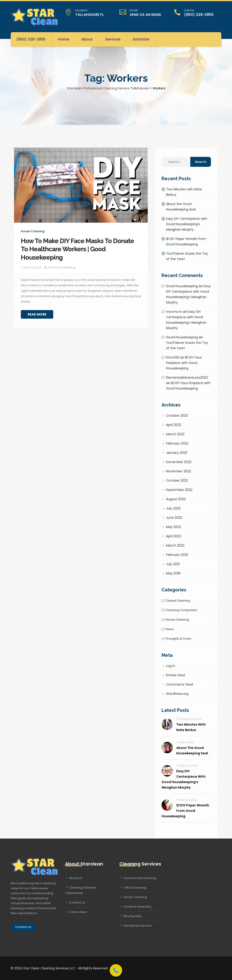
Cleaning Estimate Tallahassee (80, 890)
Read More (37, 314)
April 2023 (174, 425)
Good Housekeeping (62, 267)
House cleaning (33, 231)
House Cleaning (135, 897)
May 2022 (174, 527)
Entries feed (175, 675)
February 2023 (177, 443)
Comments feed (179, 684)
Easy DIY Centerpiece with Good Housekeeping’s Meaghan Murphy (187, 224)
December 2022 (179, 462)
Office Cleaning (135, 888)
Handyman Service (138, 926)
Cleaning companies (181, 610)
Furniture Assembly (137, 907)
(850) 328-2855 (31, 39)
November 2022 (179, 471)
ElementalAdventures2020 (187, 378)
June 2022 (174, 518)
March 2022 (175, 545)
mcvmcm (174, 312)
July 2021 (173, 564)
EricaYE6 (173, 357)
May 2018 (173, 573)
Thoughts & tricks (178, 639)
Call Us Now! (78, 912)
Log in (171, 666)
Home (63, 39)
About (87, 39)
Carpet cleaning (178, 601)
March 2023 (175, 434)
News (170, 629)
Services (113, 39)
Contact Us (23, 927)
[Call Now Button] (116, 970)
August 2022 (176, 499)
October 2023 (177, 416)
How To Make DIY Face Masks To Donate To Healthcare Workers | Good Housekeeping (77, 249)
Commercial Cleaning (140, 878)
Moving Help (133, 916)
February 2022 (177, 555)
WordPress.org (177, 694)
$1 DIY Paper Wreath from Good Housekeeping (185, 811)
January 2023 (177, 453)
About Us (76, 878)
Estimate (141, 39)
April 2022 (174, 536)
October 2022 (177, 480)
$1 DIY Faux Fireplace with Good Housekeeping (184, 363)
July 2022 (173, 508)
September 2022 (179, 490)
